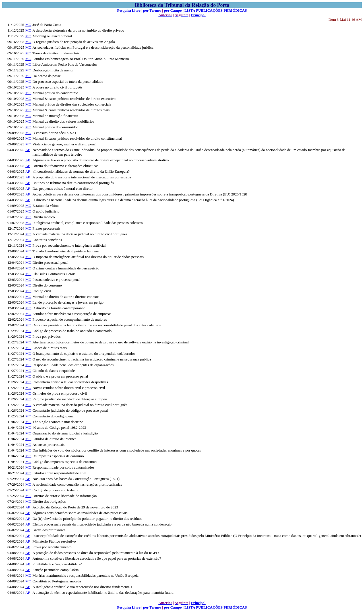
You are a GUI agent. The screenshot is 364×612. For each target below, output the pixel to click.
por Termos (152, 10)
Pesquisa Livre (129, 10)
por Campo (173, 10)
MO (28, 25)
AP (28, 150)
